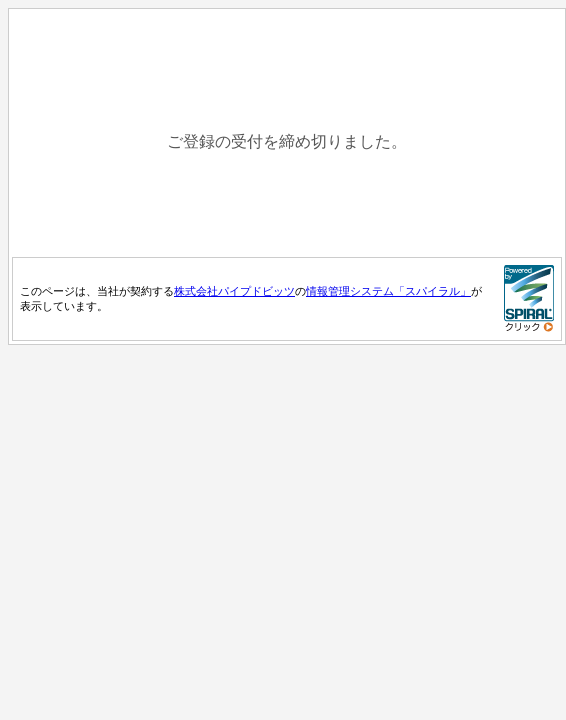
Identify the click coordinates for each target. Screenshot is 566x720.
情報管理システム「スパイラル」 (388, 291)
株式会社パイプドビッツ (234, 291)
